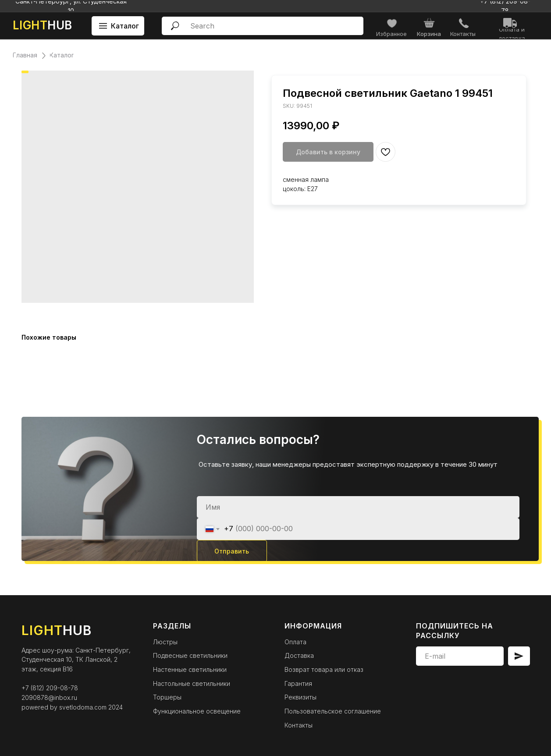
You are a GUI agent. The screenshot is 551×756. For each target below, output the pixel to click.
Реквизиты (300, 697)
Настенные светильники (190, 669)
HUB (43, 25)
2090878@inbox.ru (49, 697)
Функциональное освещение (197, 711)
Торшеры (167, 697)
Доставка (299, 655)
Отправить (232, 551)
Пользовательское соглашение (333, 711)
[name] (358, 507)
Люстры (165, 642)
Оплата (295, 642)
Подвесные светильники (190, 655)
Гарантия (298, 683)
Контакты (299, 725)
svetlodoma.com (83, 707)
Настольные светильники (192, 683)
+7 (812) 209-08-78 (50, 688)
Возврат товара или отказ (324, 669)
